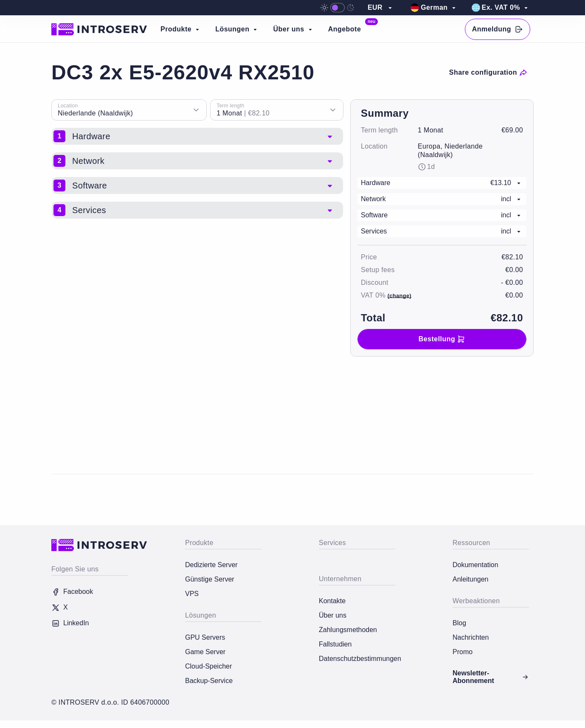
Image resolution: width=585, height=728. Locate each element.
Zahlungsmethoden (348, 630)
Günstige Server (210, 579)
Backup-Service (209, 681)
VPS (192, 594)
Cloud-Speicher (208, 666)
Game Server (205, 652)
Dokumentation (475, 565)
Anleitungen (471, 579)
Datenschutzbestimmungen (357, 659)
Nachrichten (471, 637)
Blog (459, 623)
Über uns (333, 615)
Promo (463, 652)
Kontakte (332, 601)
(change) (399, 296)
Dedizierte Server (211, 565)
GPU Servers (205, 637)
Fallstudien (335, 644)
